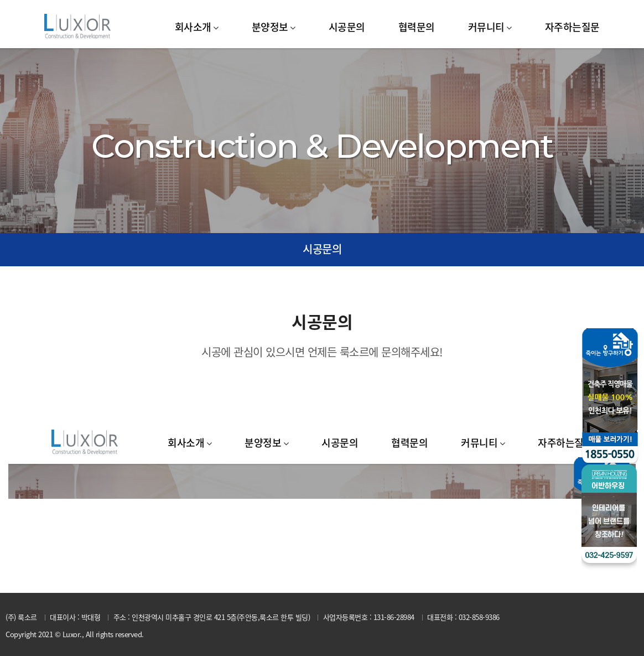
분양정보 (270, 27)
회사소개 (193, 27)
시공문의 (347, 27)
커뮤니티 (486, 27)
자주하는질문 (572, 27)
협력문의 (417, 27)
